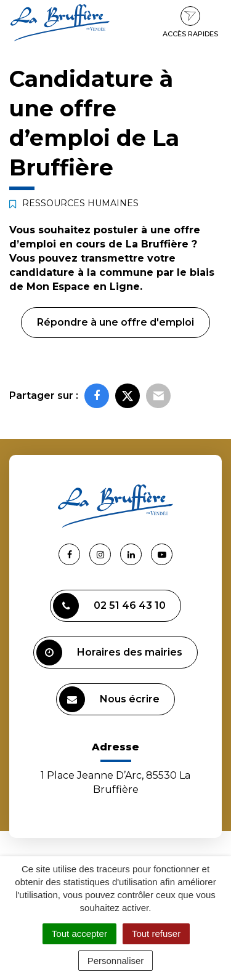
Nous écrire (109, 699)
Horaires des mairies (109, 653)
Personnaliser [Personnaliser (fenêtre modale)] (116, 961)
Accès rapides (190, 22)
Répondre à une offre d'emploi (115, 322)
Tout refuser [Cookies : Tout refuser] (156, 934)
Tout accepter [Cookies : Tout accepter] (79, 934)
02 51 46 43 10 (109, 606)
